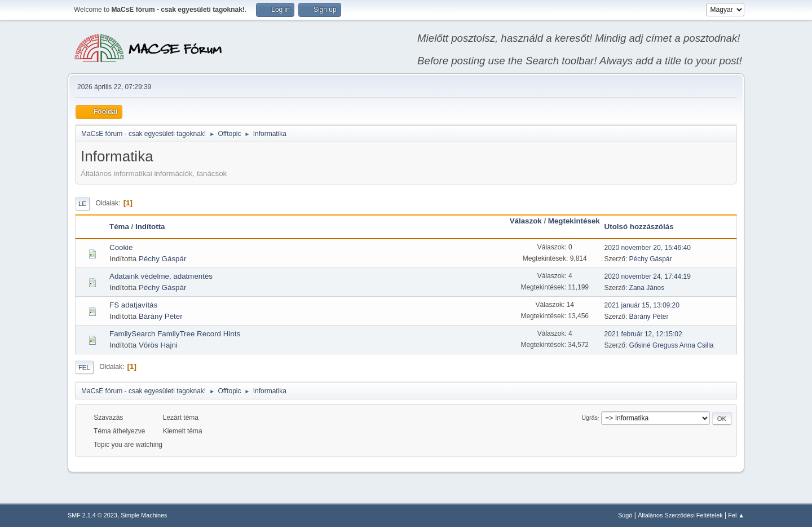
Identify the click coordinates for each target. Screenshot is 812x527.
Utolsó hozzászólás (639, 227)
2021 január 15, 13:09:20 (642, 305)
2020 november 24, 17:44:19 (648, 276)
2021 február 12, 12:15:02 (643, 334)
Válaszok (526, 221)
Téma (119, 227)
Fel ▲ (736, 515)
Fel (84, 367)
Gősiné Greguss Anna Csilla (672, 345)
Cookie (121, 247)
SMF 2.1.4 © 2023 (92, 515)
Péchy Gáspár (162, 259)
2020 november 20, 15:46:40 (648, 248)
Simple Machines (144, 515)
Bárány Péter (161, 316)
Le (82, 204)
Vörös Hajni (158, 345)
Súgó (625, 515)
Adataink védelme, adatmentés (161, 276)
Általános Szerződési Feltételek (680, 515)
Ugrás (590, 418)
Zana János (647, 288)
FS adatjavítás (133, 305)
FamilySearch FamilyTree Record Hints (175, 334)
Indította (150, 227)
